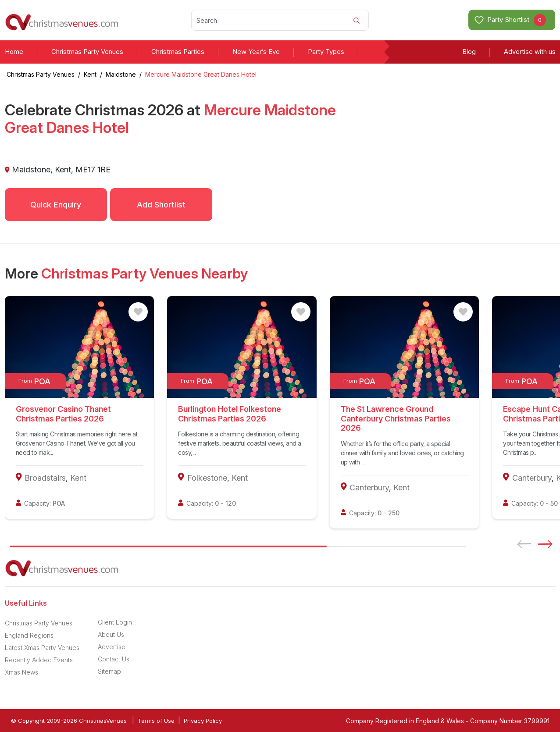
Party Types (326, 52)
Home (14, 52)
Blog (469, 52)
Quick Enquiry (56, 205)
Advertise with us (530, 52)
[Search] (280, 20)
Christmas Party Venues (87, 52)
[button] (548, 544)
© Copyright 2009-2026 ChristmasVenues (69, 721)
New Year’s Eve (256, 52)
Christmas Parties (178, 52)
